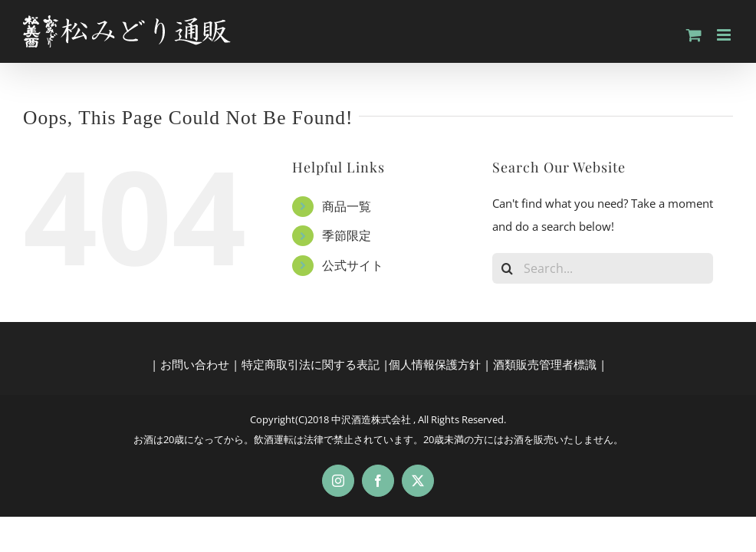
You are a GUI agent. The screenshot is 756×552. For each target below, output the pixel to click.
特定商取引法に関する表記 (311, 364)
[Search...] (603, 268)
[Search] (508, 268)
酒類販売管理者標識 (545, 364)
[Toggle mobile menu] (725, 35)
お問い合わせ (195, 364)
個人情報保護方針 (435, 364)
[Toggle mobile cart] (694, 35)
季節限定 (347, 235)
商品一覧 (347, 206)
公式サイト (353, 265)
